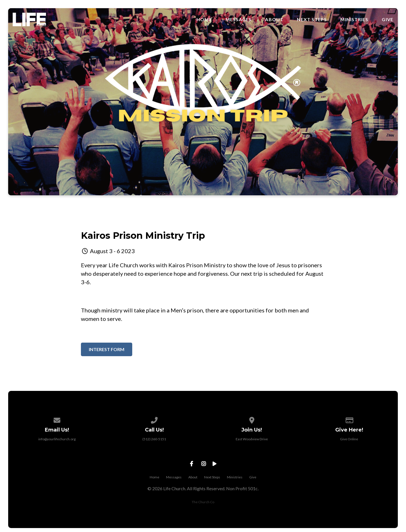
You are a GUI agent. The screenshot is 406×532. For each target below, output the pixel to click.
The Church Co (203, 502)
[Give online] (349, 419)
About (274, 19)
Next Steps (312, 19)
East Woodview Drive (252, 439)
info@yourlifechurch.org (57, 439)
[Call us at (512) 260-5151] (154, 419)
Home (204, 19)
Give (388, 19)
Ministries (354, 19)
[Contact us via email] (57, 419)
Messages (239, 19)
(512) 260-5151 (154, 439)
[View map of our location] (252, 419)
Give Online (349, 439)
